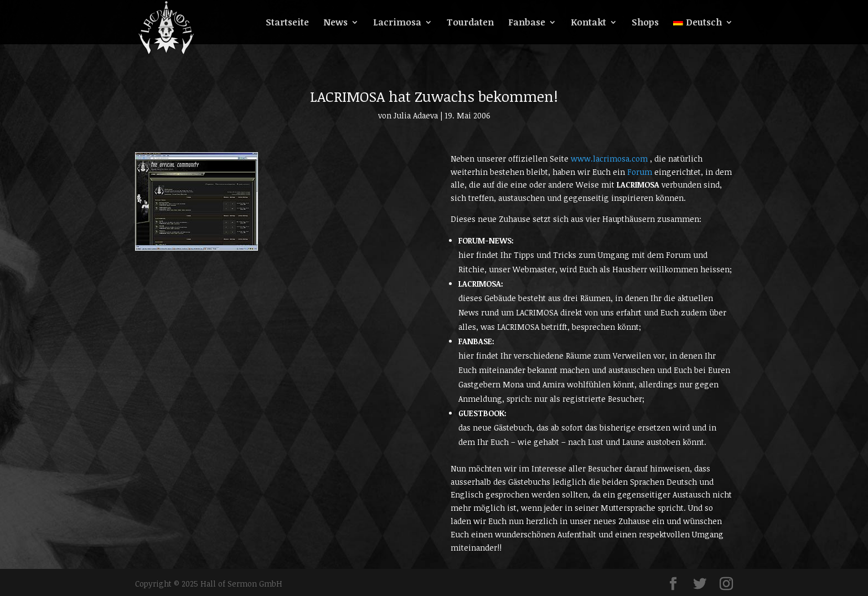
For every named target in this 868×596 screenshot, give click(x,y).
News (335, 23)
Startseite (287, 23)
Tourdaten (470, 23)
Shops (645, 23)
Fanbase (527, 23)
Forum (641, 172)
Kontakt (588, 23)
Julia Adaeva (416, 115)
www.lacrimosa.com (610, 159)
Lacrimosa (397, 23)
